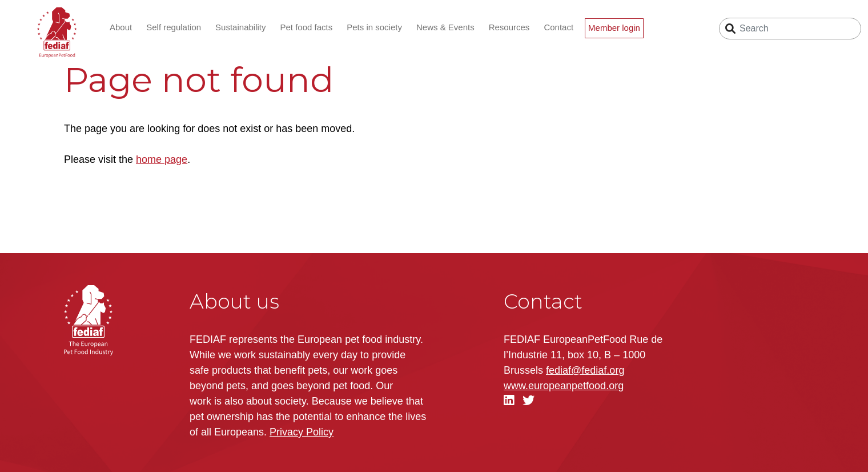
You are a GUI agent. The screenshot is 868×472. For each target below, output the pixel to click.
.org (564, 386)
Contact (558, 27)
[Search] (790, 29)
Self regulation (174, 27)
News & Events (445, 27)
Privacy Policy (302, 432)
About (121, 27)
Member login (614, 28)
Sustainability (240, 27)
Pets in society (374, 27)
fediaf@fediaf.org (585, 370)
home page (162, 159)
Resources (509, 27)
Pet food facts (307, 27)
